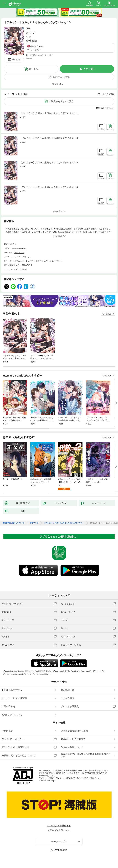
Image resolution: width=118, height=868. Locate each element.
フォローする (34, 33)
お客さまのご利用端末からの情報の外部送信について (86, 756)
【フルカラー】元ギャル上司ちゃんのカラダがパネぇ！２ (49, 138)
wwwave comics (19, 248)
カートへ (33, 69)
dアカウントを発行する (59, 826)
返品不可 (29, 58)
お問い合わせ (8, 706)
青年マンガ (19, 253)
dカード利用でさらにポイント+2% (38, 55)
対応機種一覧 (67, 690)
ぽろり (29, 33)
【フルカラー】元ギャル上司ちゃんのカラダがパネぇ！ (39, 261)
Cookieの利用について (72, 747)
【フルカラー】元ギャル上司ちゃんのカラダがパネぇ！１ (49, 113)
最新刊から (109, 108)
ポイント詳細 (33, 50)
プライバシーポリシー (13, 739)
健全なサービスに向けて (73, 739)
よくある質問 (67, 698)
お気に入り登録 (107, 94)
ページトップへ (59, 842)
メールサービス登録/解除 (14, 698)
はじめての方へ (12, 690)
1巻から (100, 108)
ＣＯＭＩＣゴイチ (22, 257)
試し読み (16, 60)
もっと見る (107, 314)
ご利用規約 (7, 731)
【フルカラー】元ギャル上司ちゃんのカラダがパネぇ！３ (49, 163)
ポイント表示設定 (70, 706)
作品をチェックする (61, 77)
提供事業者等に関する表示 (74, 731)
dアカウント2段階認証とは (15, 747)
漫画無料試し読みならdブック (14, 523)
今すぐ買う (89, 69)
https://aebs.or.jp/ (48, 781)
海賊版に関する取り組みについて (19, 756)
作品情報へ (57, 84)
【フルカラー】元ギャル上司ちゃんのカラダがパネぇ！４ (49, 187)
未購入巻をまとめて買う (61, 101)
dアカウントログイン (12, 715)
